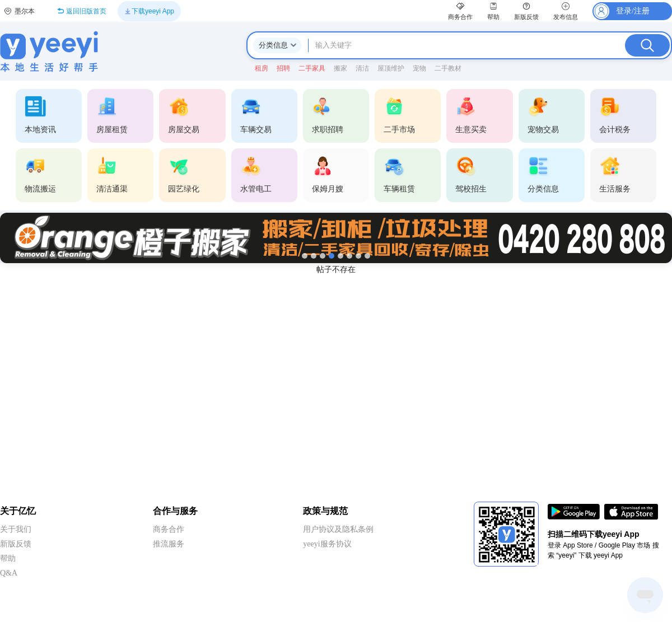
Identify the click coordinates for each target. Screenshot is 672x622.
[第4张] (332, 256)
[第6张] (349, 256)
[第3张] (323, 256)
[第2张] (314, 256)
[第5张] (340, 256)
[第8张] (367, 256)
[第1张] (305, 256)
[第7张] (358, 256)
